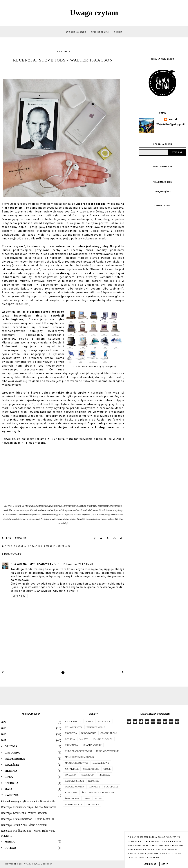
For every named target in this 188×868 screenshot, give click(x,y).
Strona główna (76, 32)
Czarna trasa (109, 733)
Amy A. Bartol (73, 721)
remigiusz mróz (74, 781)
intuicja (70, 739)
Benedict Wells (96, 727)
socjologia (111, 787)
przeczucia (88, 775)
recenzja (50, 546)
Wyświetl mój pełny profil (171, 124)
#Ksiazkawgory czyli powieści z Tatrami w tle (28, 801)
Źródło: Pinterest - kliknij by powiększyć (95, 366)
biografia (20, 546)
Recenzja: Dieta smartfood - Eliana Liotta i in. (28, 819)
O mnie (118, 32)
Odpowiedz (19, 596)
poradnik (71, 775)
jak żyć (84, 739)
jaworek (173, 119)
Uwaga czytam (94, 13)
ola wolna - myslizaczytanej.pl (36, 564)
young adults (73, 805)
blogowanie (89, 733)
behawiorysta (74, 727)
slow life (94, 787)
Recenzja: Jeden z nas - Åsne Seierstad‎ (24, 825)
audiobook (104, 721)
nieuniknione (91, 769)
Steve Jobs (64, 546)
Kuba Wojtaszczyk (107, 751)
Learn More (150, 864)
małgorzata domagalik (79, 757)
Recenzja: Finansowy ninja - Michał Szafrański (29, 807)
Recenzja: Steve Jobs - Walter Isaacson (24, 813)
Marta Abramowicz (77, 763)
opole (107, 769)
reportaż (94, 781)
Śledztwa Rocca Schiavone (98, 793)
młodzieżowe (101, 763)
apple (9, 546)
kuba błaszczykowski (78, 751)
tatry (87, 799)
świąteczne (72, 799)
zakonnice (93, 805)
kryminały (72, 745)
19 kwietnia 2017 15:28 (78, 564)
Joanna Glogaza (103, 739)
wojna (98, 799)
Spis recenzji (101, 32)
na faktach (36, 546)
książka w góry (92, 745)
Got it (165, 864)
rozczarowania (75, 787)
